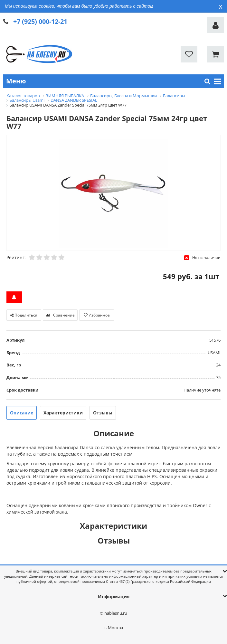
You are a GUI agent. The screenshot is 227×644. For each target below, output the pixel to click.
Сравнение (60, 315)
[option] (114, 193)
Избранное (97, 315)
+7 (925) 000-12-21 (40, 21)
